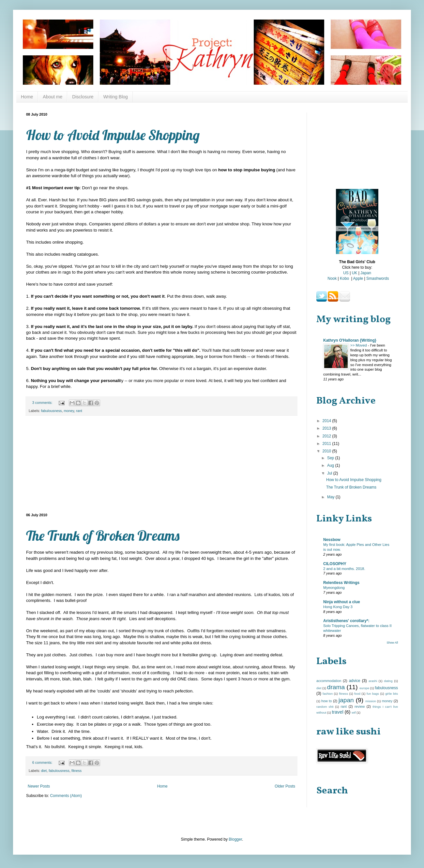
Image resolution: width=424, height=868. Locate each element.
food (357, 694)
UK (355, 273)
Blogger (235, 839)
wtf (354, 712)
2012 (327, 436)
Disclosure (83, 97)
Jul (330, 473)
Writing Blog (116, 97)
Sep (331, 458)
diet (44, 771)
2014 (327, 421)
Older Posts (285, 786)
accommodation (329, 681)
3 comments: (43, 403)
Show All (392, 643)
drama (336, 687)
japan (346, 700)
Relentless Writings (341, 583)
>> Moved (359, 345)
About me (53, 97)
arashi (373, 681)
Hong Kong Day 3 (338, 607)
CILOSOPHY (335, 564)
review (360, 706)
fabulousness (52, 411)
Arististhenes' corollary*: (346, 621)
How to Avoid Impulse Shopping (113, 135)
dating (388, 681)
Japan (366, 273)
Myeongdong (334, 588)
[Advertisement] (161, 464)
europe (364, 688)
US (346, 273)
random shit (325, 707)
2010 (327, 451)
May (331, 497)
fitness (76, 771)
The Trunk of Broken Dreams (103, 536)
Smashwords (378, 278)
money (69, 411)
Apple (358, 278)
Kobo (344, 278)
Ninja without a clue (342, 602)
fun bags (373, 694)
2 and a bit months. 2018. (344, 569)
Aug (331, 465)
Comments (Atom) (66, 796)
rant (79, 411)
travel (337, 712)
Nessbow (332, 540)
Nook (332, 278)
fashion (328, 694)
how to (326, 701)
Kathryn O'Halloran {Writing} (350, 340)
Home (27, 97)
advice (355, 681)
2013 (327, 428)
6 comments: (43, 762)
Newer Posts (39, 786)
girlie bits (392, 694)
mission (371, 701)
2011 (327, 444)
